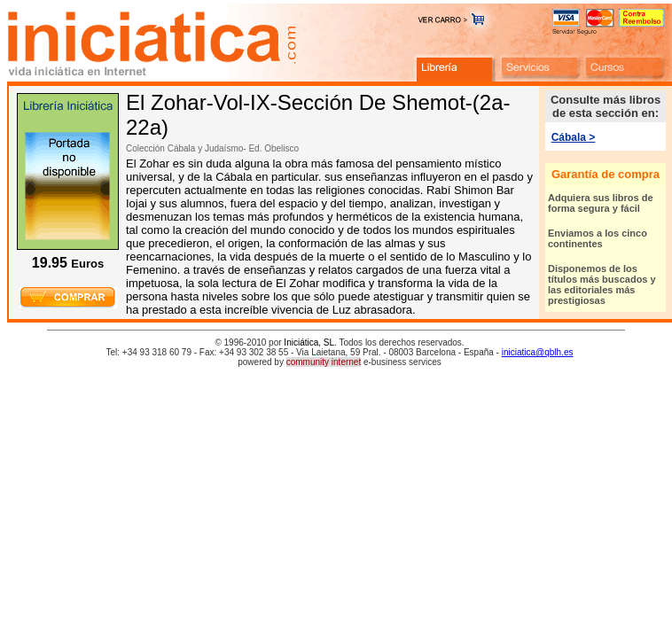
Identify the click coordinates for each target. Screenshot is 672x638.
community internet (324, 362)
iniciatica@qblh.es (538, 352)
